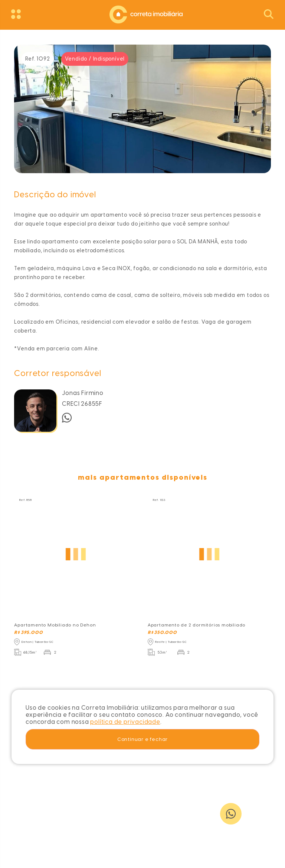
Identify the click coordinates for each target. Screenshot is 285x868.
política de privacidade (125, 722)
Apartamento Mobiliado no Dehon (55, 625)
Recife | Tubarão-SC (171, 642)
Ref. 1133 (159, 500)
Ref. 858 (25, 500)
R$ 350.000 (162, 632)
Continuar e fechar (142, 739)
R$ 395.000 (28, 632)
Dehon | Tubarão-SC (37, 642)
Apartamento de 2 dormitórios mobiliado (196, 625)
